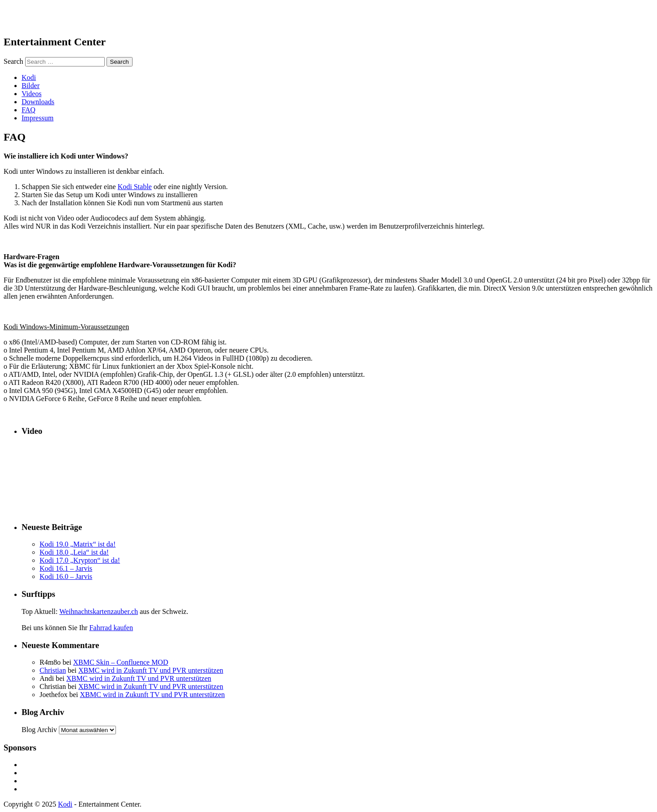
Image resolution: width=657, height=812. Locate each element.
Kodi (29, 77)
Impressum (38, 118)
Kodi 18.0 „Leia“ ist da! (74, 552)
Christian (53, 670)
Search (13, 61)
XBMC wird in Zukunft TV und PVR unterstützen (151, 670)
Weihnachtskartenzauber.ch (99, 611)
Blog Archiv (39, 730)
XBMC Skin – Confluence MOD (121, 662)
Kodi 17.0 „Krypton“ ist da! (80, 560)
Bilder (31, 86)
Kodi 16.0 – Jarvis (66, 576)
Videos (31, 94)
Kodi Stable (135, 187)
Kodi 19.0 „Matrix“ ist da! (78, 544)
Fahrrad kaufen (111, 628)
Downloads (38, 102)
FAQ (29, 110)
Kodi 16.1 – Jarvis (66, 568)
